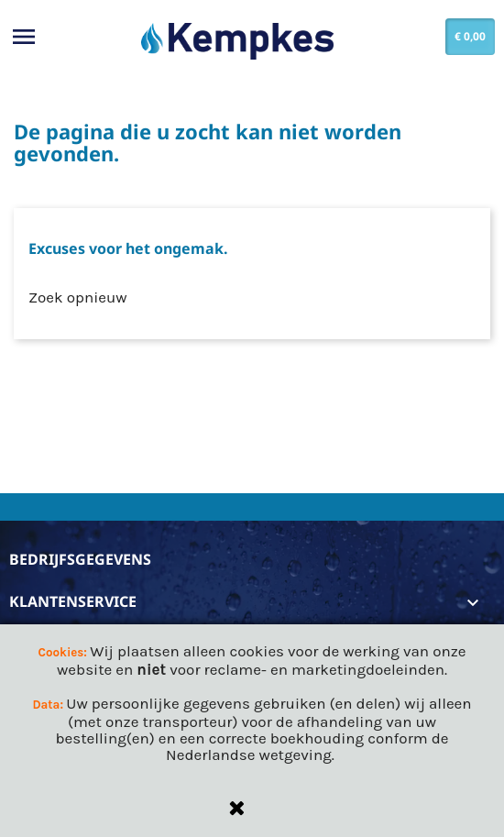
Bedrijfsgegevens (80, 559)
